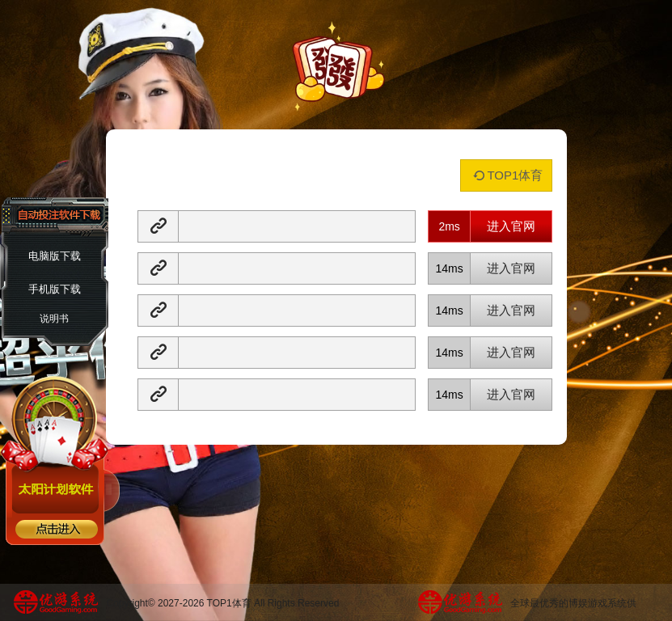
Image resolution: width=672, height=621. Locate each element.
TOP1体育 (506, 175)
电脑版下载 (55, 256)
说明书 (54, 319)
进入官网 (511, 226)
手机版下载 (55, 289)
